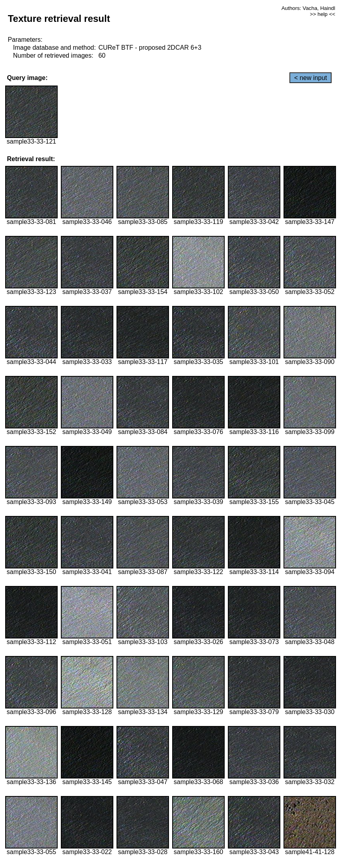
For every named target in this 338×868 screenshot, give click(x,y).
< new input (311, 78)
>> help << (322, 14)
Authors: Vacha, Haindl (308, 8)
